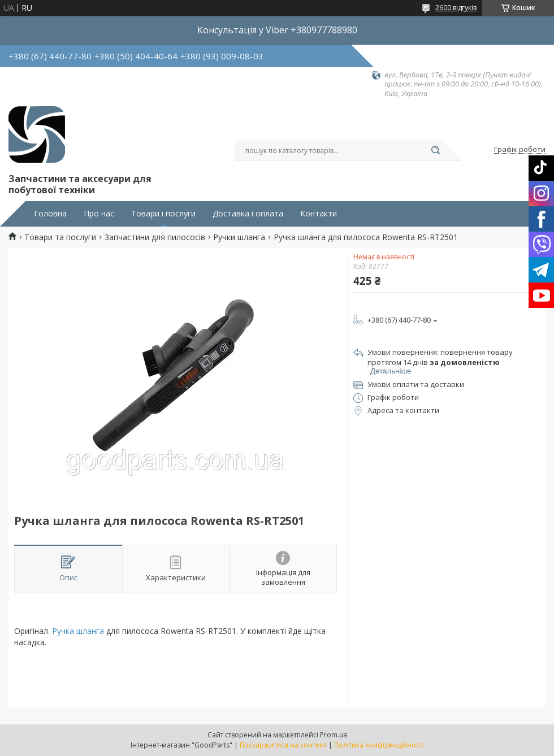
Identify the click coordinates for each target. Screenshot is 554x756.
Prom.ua (334, 735)
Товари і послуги (163, 214)
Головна (50, 214)
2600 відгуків (456, 8)
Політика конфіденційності (379, 745)
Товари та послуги (60, 237)
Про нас (99, 214)
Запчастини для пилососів (155, 237)
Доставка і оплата (248, 214)
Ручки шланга (239, 237)
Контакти (319, 214)
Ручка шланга (78, 631)
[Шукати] (435, 151)
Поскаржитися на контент (283, 745)
